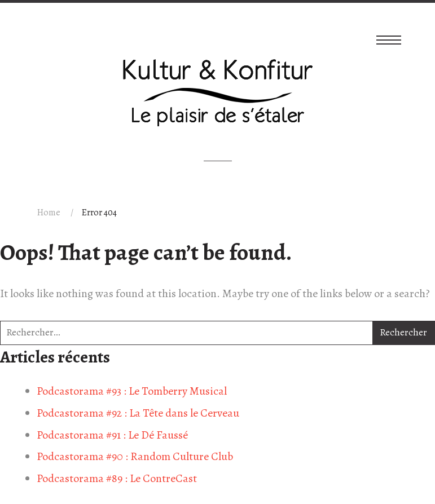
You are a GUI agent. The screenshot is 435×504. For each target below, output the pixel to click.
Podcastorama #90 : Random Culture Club (135, 456)
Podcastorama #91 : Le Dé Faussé (112, 435)
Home (49, 213)
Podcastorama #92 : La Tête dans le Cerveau (138, 413)
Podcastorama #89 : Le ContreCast (117, 478)
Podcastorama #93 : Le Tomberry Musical (132, 391)
